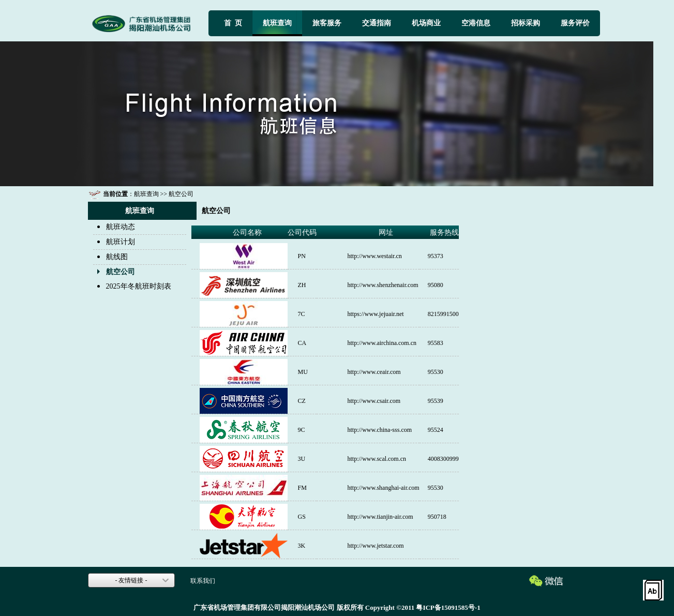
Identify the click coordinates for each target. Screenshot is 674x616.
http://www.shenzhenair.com (383, 285)
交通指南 (377, 23)
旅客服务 (327, 23)
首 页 (233, 23)
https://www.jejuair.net (376, 314)
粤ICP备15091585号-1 (448, 607)
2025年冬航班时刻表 (139, 286)
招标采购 (526, 23)
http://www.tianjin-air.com (380, 517)
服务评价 (575, 23)
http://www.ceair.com (374, 372)
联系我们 (203, 581)
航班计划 (121, 242)
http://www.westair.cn (375, 256)
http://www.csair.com (374, 401)
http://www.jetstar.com (376, 546)
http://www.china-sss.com (380, 430)
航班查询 (277, 23)
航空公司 (181, 194)
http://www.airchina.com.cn (382, 343)
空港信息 (476, 23)
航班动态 (121, 227)
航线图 (117, 257)
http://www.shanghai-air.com (384, 488)
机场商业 (426, 23)
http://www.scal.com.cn (377, 459)
